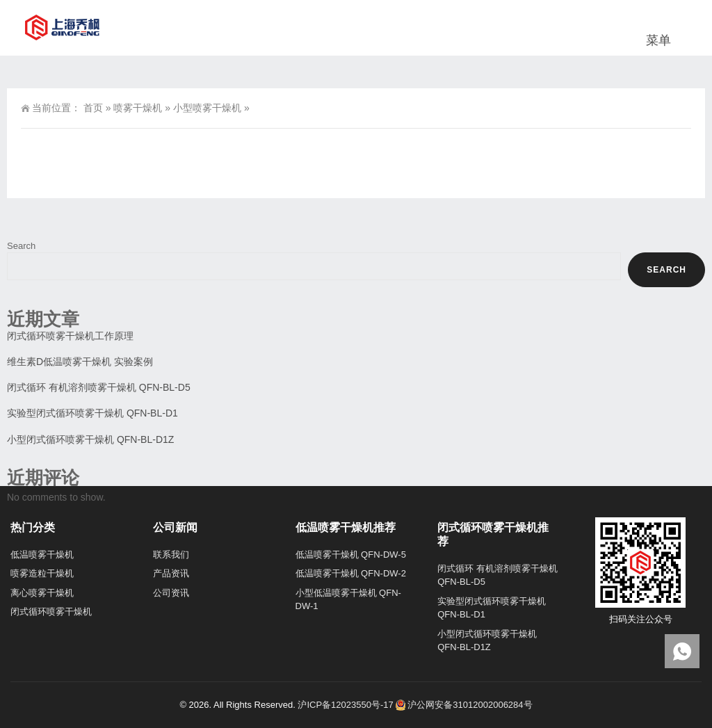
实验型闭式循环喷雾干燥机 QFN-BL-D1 (92, 413)
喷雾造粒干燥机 (42, 573)
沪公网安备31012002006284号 (464, 705)
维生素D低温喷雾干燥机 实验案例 (80, 362)
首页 (93, 108)
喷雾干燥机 (138, 108)
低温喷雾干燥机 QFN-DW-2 (351, 573)
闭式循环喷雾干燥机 (51, 612)
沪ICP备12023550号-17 (345, 705)
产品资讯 (171, 573)
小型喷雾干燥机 (207, 108)
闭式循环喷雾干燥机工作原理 (70, 336)
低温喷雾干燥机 (42, 555)
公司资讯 (171, 593)
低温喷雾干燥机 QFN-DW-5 (351, 555)
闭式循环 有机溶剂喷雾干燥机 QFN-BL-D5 (99, 387)
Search (21, 246)
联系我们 (171, 555)
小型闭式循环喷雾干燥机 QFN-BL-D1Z (90, 439)
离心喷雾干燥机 (42, 593)
